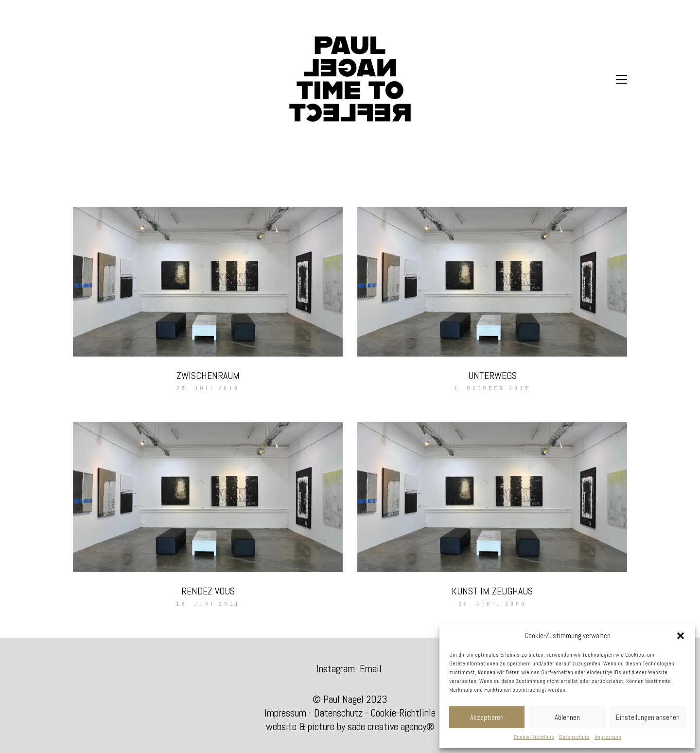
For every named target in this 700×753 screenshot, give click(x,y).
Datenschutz (574, 737)
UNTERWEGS (492, 376)
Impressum (608, 737)
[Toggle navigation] (621, 79)
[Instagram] (336, 669)
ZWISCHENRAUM (208, 376)
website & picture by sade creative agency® (350, 726)
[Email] (371, 669)
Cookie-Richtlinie (534, 737)
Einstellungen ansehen (648, 717)
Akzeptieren (487, 717)
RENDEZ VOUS (208, 591)
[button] (681, 636)
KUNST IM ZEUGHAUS (492, 591)
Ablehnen (567, 717)
